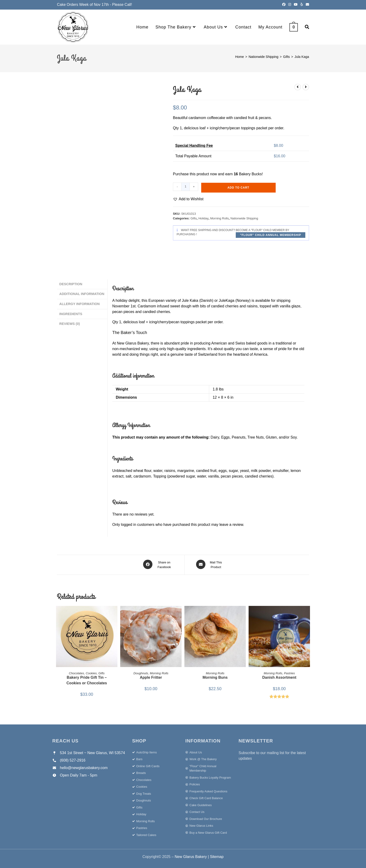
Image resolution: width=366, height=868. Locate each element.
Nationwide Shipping (264, 57)
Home (239, 57)
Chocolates (76, 672)
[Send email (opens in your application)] (307, 5)
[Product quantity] (186, 187)
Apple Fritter (151, 676)
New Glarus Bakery (191, 856)
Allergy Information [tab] (79, 303)
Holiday (203, 218)
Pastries (289, 672)
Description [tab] (71, 284)
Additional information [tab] (82, 293)
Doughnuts (141, 672)
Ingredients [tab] (71, 312)
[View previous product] (298, 87)
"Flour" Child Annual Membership (271, 235)
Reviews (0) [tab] (70, 322)
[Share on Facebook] (158, 564)
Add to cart (238, 188)
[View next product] (306, 87)
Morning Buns (215, 676)
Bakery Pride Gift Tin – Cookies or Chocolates (87, 679)
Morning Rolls (220, 218)
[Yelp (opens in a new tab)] (302, 5)
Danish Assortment (279, 676)
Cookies (91, 672)
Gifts (287, 57)
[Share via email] (210, 564)
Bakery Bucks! (251, 174)
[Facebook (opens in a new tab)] (284, 5)
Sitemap (217, 856)
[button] (188, 199)
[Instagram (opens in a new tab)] (290, 5)
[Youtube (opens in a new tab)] (296, 5)
